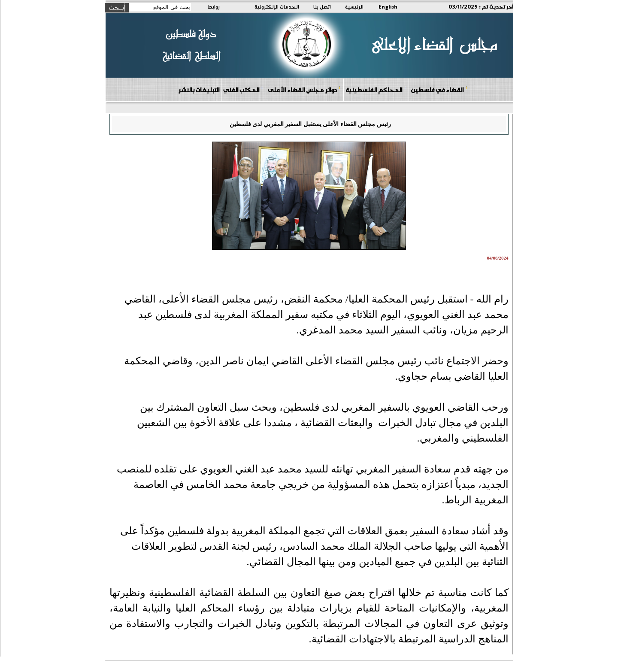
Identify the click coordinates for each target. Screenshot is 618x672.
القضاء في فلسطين (439, 89)
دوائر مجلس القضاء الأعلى (304, 89)
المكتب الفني (243, 89)
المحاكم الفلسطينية (376, 89)
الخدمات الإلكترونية (277, 6)
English (388, 6)
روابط (214, 6)
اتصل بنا (322, 6)
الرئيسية (354, 6)
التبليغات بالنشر (199, 90)
